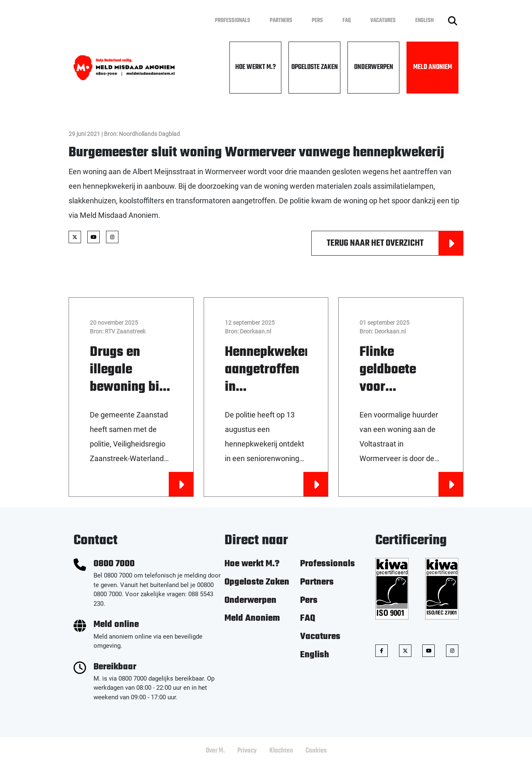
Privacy (247, 751)
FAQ (347, 21)
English (425, 21)
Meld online (116, 625)
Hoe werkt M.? (256, 67)
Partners (281, 21)
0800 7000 (114, 564)
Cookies (316, 751)
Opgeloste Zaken (315, 67)
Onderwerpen (374, 67)
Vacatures (383, 21)
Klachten (281, 751)
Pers (317, 21)
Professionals (233, 21)
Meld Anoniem (433, 67)
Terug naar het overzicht (395, 243)
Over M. (215, 751)
